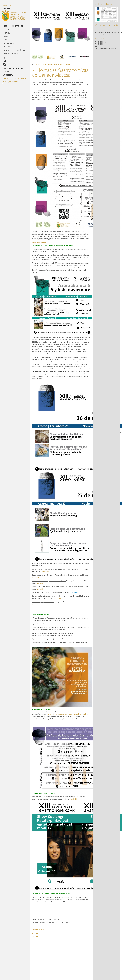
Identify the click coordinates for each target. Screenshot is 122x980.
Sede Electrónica (11, 54)
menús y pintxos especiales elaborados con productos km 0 (66, 714)
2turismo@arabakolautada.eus (106, 48)
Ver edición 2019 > (38, 937)
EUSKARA (6, 9)
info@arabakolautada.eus (15, 78)
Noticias (7, 33)
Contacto (8, 72)
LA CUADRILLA (9, 43)
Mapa (6, 37)
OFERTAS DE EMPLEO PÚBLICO (14, 50)
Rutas (6, 40)
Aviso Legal (8, 75)
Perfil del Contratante (13, 26)
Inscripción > (45, 572)
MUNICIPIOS (8, 47)
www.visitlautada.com (13, 68)
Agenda (7, 30)
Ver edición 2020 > (38, 933)
